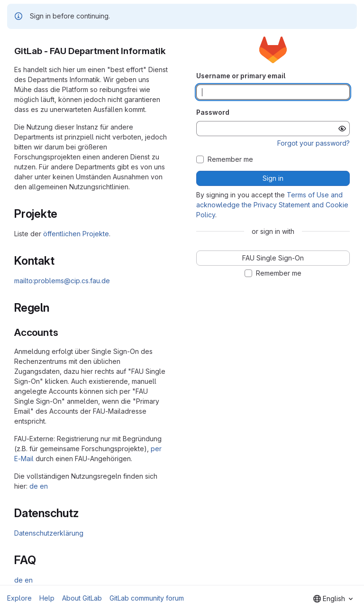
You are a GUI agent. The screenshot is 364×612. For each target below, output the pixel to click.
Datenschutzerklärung (49, 533)
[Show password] (342, 129)
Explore (19, 598)
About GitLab (82, 598)
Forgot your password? (314, 143)
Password (213, 112)
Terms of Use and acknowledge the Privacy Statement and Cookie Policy (272, 205)
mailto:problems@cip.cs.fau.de (62, 281)
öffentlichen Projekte (76, 234)
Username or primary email (241, 76)
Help (47, 598)
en (44, 486)
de (34, 486)
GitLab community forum (147, 598)
